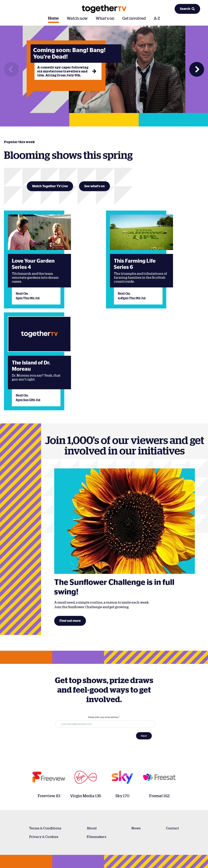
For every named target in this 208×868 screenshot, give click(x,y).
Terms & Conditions (45, 828)
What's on (105, 18)
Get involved (134, 18)
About (92, 828)
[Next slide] (197, 69)
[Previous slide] (11, 69)
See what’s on (94, 186)
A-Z (157, 18)
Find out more (70, 621)
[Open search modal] (187, 9)
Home (53, 18)
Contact (172, 828)
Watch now (77, 18)
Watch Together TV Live (50, 186)
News (136, 828)
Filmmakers (96, 837)
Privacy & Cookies (44, 837)
